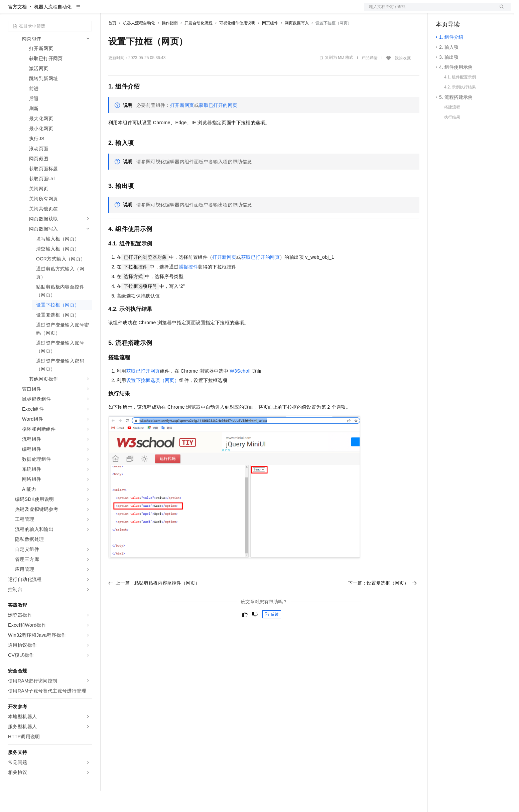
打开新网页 (182, 127)
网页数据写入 (297, 44)
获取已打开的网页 (218, 127)
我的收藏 (403, 79)
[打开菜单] (11, 11)
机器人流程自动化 (53, 28)
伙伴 (181, 11)
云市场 (163, 11)
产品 (87, 11)
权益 (128, 11)
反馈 (272, 636)
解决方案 (108, 11)
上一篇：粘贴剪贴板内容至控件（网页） (154, 604)
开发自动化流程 (199, 44)
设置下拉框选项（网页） (153, 402)
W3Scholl (240, 392)
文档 (429, 11)
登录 (500, 11)
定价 (144, 11)
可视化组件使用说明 (237, 44)
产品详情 (370, 79)
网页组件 (270, 44)
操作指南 (170, 44)
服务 (197, 11)
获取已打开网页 (143, 392)
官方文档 (17, 28)
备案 (443, 11)
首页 (112, 44)
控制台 (459, 11)
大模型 (69, 11)
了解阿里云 (220, 11)
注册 (475, 11)
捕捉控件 (188, 288)
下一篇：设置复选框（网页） (382, 604)
